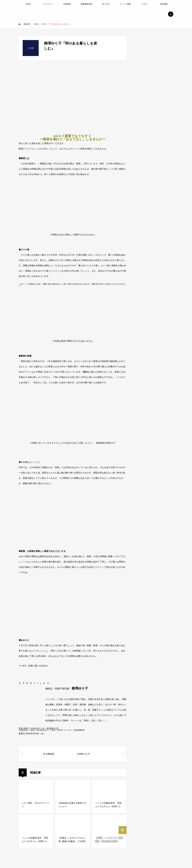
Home (28, 4)
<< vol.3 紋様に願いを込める (33, 666)
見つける (106, 4)
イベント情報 (125, 4)
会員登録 (67, 4)
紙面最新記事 (86, 4)
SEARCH (171, 14)
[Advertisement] (153, 244)
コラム (144, 4)
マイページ (48, 4)
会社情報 (164, 4)
